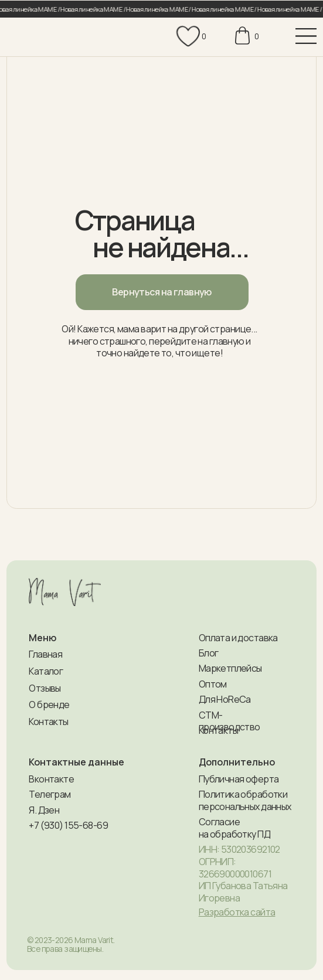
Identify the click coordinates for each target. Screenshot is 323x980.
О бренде (49, 705)
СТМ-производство (229, 721)
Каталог (46, 671)
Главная (45, 654)
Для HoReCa (225, 699)
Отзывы (45, 688)
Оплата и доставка (238, 638)
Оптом (213, 684)
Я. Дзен (44, 810)
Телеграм (50, 794)
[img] (42, 38)
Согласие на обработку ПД (234, 828)
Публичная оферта (239, 779)
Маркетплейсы (230, 668)
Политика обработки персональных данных (245, 800)
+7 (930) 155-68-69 (68, 825)
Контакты (48, 722)
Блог (209, 653)
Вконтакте (51, 779)
